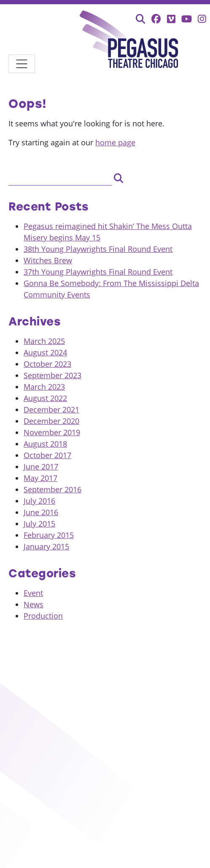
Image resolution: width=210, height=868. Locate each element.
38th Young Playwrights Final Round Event (98, 249)
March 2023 (44, 387)
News (34, 604)
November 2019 (52, 432)
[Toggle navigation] (22, 64)
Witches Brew (48, 260)
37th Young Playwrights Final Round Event (98, 272)
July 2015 (39, 524)
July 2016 (39, 501)
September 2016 (52, 489)
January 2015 (46, 546)
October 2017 (47, 455)
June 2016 (41, 512)
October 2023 (47, 364)
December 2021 (51, 409)
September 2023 (52, 375)
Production (43, 616)
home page (115, 142)
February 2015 (49, 535)
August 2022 (45, 398)
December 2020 (51, 421)
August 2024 (45, 352)
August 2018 (45, 444)
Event (33, 593)
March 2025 (44, 341)
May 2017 (40, 478)
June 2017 (41, 467)
